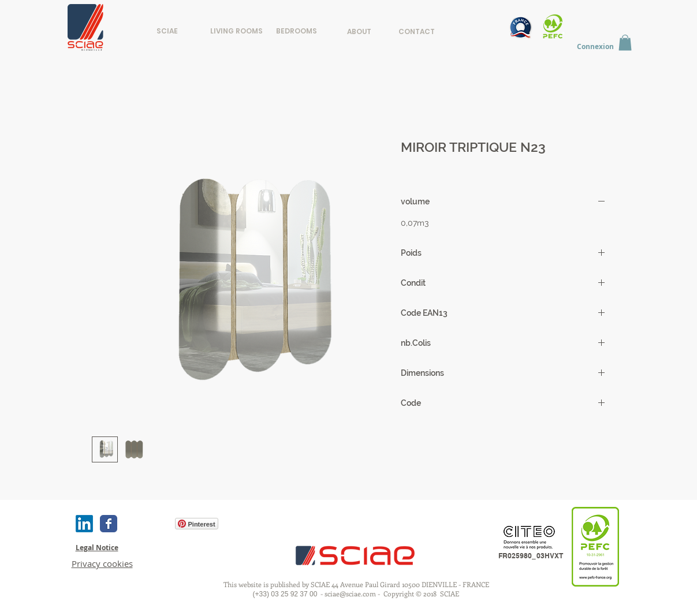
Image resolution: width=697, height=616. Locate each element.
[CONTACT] (417, 31)
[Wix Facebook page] (109, 524)
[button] (625, 42)
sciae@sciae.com (350, 593)
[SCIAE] (167, 31)
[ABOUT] (359, 31)
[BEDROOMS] (297, 31)
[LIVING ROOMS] (236, 31)
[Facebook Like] (145, 524)
